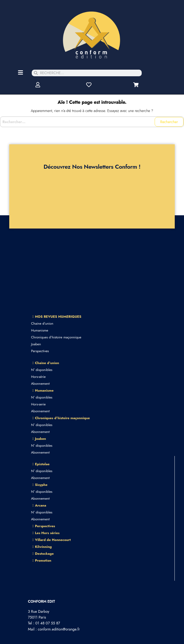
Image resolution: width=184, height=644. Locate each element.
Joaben (36, 344)
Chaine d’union (42, 323)
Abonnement (40, 384)
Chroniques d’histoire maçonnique (56, 337)
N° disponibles (42, 370)
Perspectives (40, 351)
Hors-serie (38, 404)
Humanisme (40, 330)
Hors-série (38, 377)
